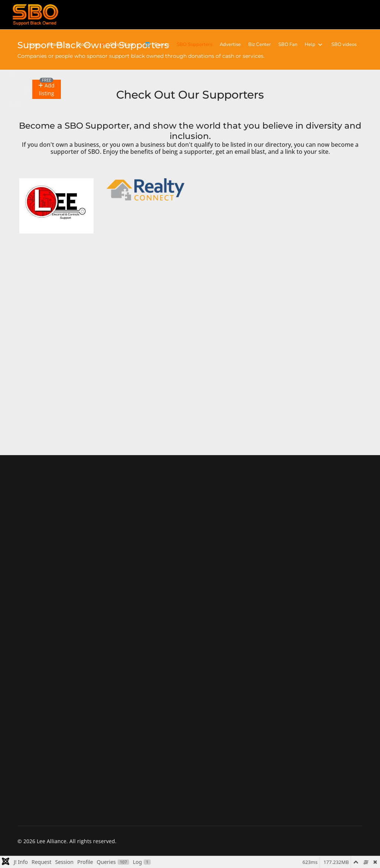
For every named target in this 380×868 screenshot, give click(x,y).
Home (34, 44)
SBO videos (344, 44)
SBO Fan (288, 44)
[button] (46, 89)
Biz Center (260, 44)
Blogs (83, 44)
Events (155, 44)
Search (55, 44)
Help (310, 44)
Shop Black (116, 44)
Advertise (230, 44)
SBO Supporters (194, 44)
